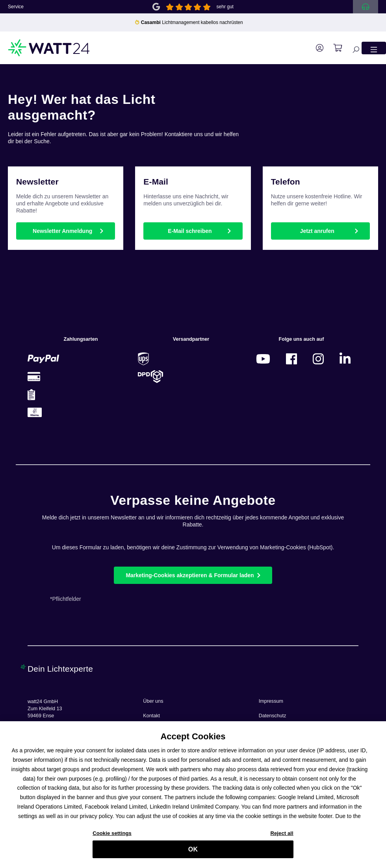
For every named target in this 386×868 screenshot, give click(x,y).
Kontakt (151, 716)
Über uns (153, 701)
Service (16, 7)
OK (193, 851)
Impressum (271, 701)
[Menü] (374, 48)
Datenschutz (273, 716)
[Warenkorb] (334, 48)
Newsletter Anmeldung (62, 231)
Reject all (282, 835)
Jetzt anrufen (317, 231)
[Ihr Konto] (316, 48)
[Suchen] (352, 48)
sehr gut (225, 7)
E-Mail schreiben (190, 231)
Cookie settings (112, 835)
